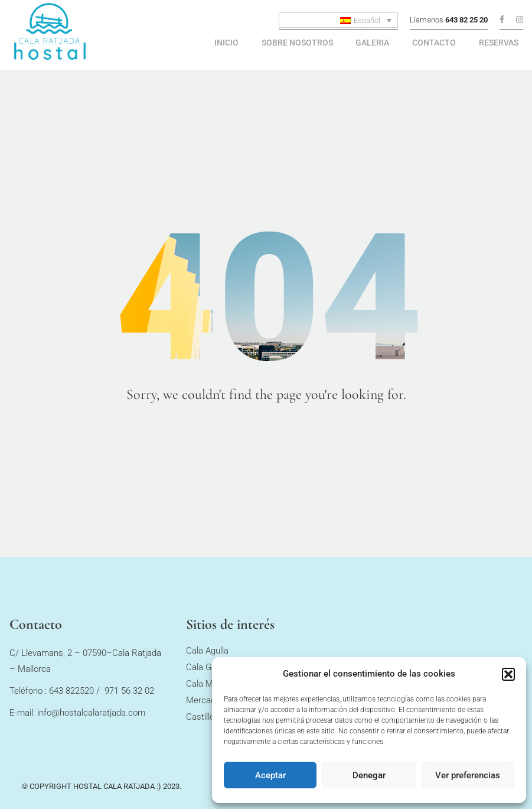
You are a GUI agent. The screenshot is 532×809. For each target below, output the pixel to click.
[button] (508, 674)
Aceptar (270, 775)
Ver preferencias (468, 775)
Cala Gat (203, 672)
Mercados (205, 706)
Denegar (369, 775)
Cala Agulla (207, 656)
